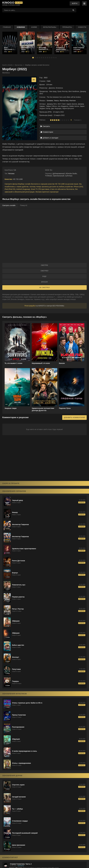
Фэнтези (73, 101)
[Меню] (84, 3)
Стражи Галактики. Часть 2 (21, 864)
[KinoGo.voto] (11, 3)
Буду (45, 276)
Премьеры (67, 27)
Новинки (21, 27)
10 (69, 120)
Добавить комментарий (74, 418)
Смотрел (44, 271)
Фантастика (19, 65)
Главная (7, 27)
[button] (33, 58)
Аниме (34, 27)
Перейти (21, 866)
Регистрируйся (30, 306)
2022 (46, 78)
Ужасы (56, 101)
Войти (75, 3)
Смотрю (44, 265)
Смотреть (45, 126)
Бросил (44, 282)
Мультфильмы (50, 27)
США (49, 81)
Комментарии (47, 132)
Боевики (50, 101)
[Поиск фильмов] (39, 10)
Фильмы (11, 174)
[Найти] (73, 10)
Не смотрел (44, 288)
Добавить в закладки (49, 138)
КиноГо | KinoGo (7, 65)
